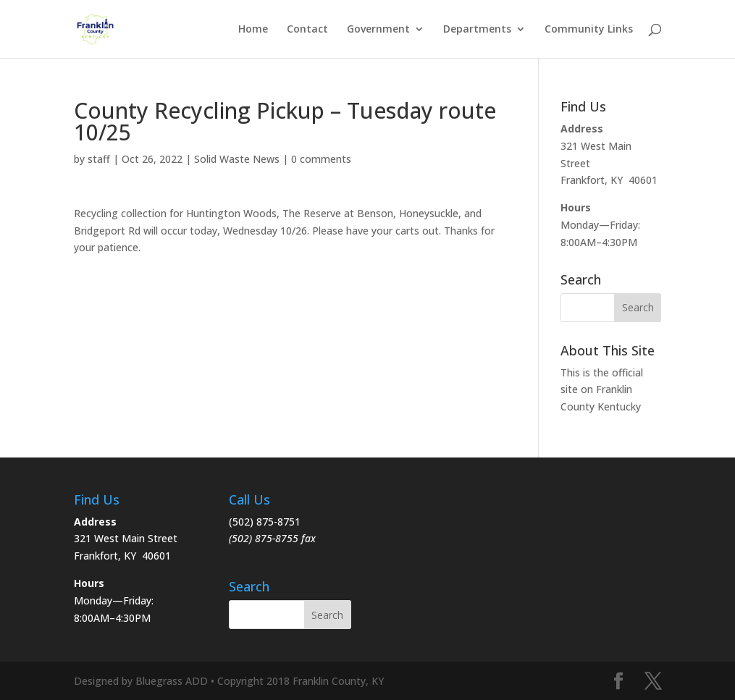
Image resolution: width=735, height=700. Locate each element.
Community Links (589, 30)
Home (253, 30)
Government (378, 30)
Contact (307, 30)
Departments (477, 30)
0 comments (321, 159)
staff (99, 159)
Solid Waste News (237, 159)
